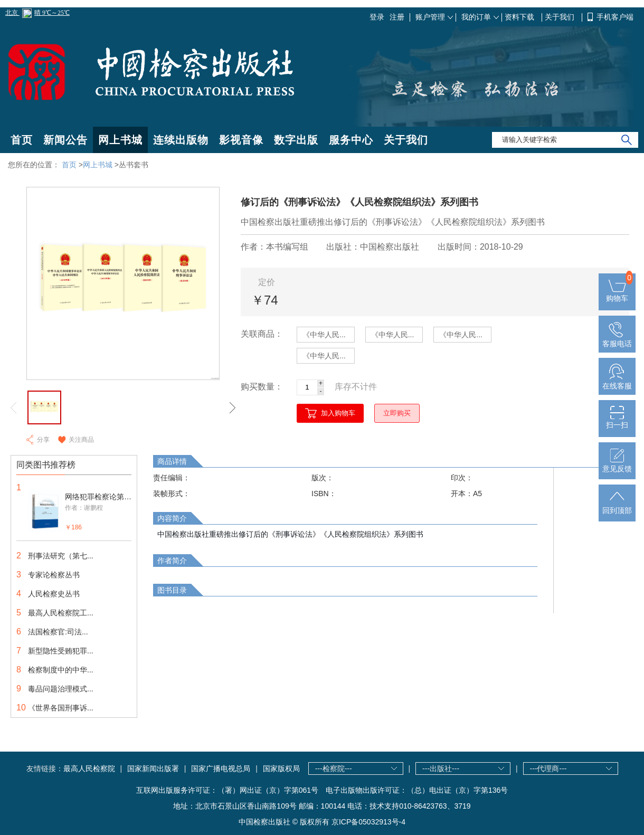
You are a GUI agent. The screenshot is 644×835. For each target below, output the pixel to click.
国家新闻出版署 (153, 768)
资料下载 (520, 17)
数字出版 (296, 140)
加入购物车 (338, 413)
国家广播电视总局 (221, 768)
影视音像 (241, 140)
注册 (397, 17)
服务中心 (351, 140)
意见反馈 (617, 464)
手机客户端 (615, 17)
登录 (377, 17)
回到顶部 (617, 506)
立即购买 (397, 413)
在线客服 (617, 382)
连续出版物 (181, 140)
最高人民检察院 (89, 768)
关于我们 (561, 17)
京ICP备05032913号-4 (368, 822)
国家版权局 (281, 768)
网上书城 (120, 140)
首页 (22, 140)
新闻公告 (65, 140)
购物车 (617, 294)
